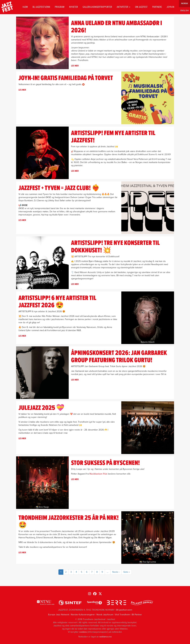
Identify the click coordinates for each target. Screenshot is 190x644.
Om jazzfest (141, 7)
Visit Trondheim (122, 615)
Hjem (25, 7)
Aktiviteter (124, 7)
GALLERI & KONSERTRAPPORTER (97, 7)
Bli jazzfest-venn (41, 7)
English (184, 11)
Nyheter (74, 7)
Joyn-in (170, 7)
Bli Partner (137, 615)
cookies (83, 632)
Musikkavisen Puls (98, 474)
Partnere (157, 7)
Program (60, 7)
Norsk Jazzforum (105, 615)
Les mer (75, 66)
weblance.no (106, 637)
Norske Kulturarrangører (83, 615)
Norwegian (184, 4)
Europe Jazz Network (59, 615)
